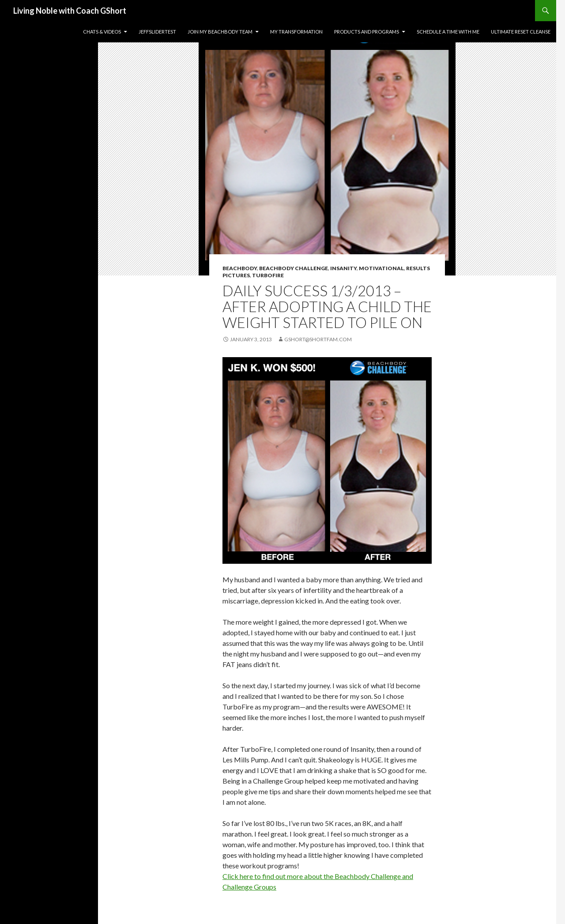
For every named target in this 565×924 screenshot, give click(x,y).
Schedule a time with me (448, 32)
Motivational (381, 268)
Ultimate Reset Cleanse (521, 32)
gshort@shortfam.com (318, 339)
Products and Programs (367, 32)
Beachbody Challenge (294, 268)
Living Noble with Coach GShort (70, 11)
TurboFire (268, 275)
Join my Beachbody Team (220, 32)
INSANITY (343, 268)
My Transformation (296, 32)
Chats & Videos (102, 32)
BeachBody (240, 268)
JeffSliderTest (157, 32)
